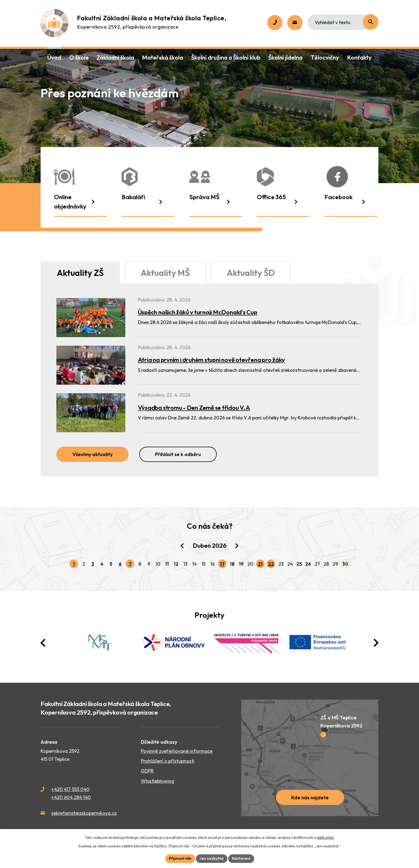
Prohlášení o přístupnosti (168, 761)
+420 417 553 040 (70, 789)
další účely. (326, 838)
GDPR (147, 771)
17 (222, 564)
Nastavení (241, 858)
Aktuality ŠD (251, 273)
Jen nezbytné (212, 858)
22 (271, 564)
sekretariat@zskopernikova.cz (84, 813)
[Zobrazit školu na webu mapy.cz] (310, 758)
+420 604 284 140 (71, 797)
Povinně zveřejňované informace (177, 751)
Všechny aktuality (92, 454)
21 (260, 564)
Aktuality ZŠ (80, 273)
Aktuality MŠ (165, 273)
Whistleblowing (158, 781)
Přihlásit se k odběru (178, 454)
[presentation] (43, 643)
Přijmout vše (180, 858)
